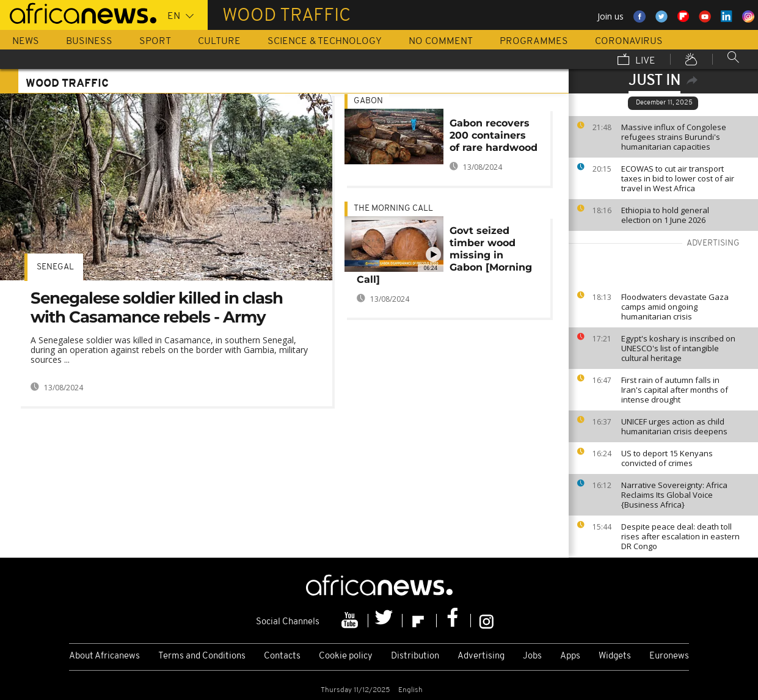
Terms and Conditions (202, 656)
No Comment (441, 42)
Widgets (615, 656)
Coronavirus (629, 42)
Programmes (534, 42)
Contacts (282, 656)
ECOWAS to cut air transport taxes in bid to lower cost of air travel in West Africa (678, 178)
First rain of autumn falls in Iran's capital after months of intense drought (675, 390)
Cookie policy (346, 656)
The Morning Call (393, 209)
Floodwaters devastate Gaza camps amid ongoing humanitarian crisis (675, 307)
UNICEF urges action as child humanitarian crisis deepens (674, 426)
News (26, 42)
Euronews (669, 656)
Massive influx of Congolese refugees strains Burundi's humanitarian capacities (674, 137)
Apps (570, 656)
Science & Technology (325, 42)
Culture (219, 42)
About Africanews (104, 656)
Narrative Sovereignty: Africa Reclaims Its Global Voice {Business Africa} (674, 495)
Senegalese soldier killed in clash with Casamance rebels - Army (157, 308)
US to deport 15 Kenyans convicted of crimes (667, 458)
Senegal (55, 267)
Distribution (415, 656)
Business (89, 42)
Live (636, 60)
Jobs (532, 656)
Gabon (368, 101)
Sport (155, 42)
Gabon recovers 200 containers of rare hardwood (494, 135)
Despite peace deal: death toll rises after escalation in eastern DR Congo (680, 536)
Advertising (481, 656)
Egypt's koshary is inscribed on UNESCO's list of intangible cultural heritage (678, 348)
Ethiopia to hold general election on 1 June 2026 (665, 215)
